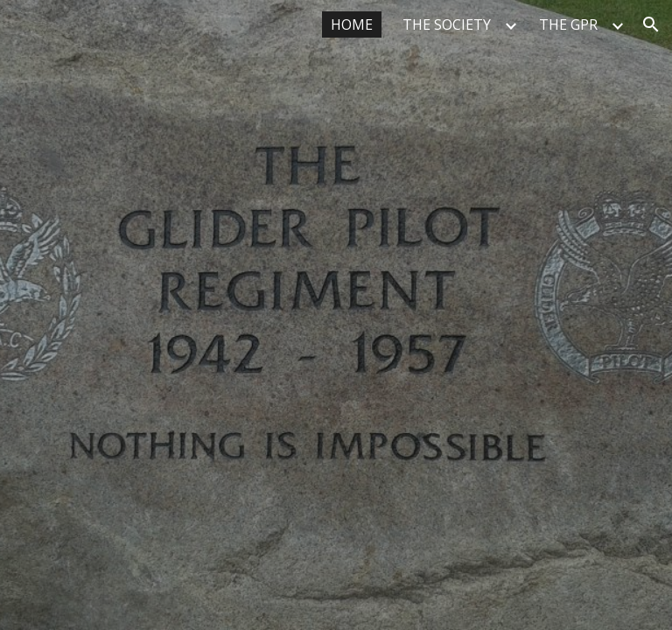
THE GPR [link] (568, 24)
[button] (651, 24)
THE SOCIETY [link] (447, 24)
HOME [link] (352, 24)
